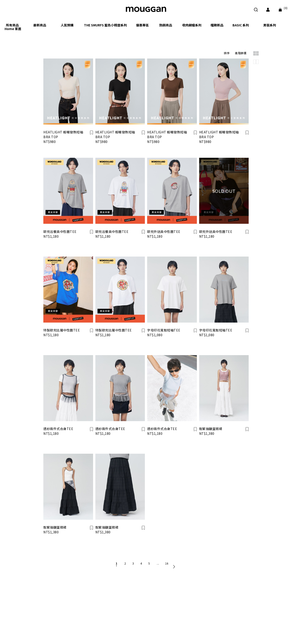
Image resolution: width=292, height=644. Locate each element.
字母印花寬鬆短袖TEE (164, 330)
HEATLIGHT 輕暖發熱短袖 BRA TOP (63, 134)
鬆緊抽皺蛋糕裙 (211, 429)
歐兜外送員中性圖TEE (164, 232)
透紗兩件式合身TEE (58, 429)
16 (167, 563)
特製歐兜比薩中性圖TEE (62, 330)
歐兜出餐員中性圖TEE (60, 232)
